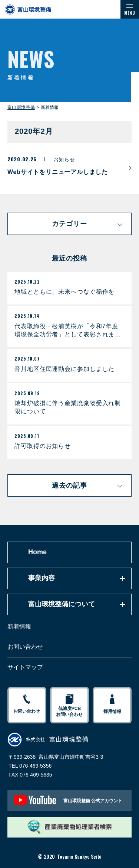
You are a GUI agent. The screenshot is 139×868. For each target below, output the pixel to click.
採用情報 (112, 704)
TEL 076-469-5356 (30, 766)
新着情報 (19, 627)
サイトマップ (25, 667)
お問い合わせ (25, 647)
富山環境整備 (21, 107)
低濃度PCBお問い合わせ (69, 706)
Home (37, 552)
